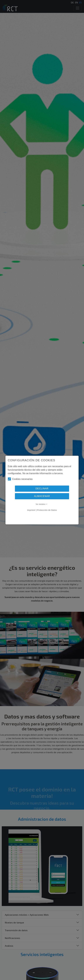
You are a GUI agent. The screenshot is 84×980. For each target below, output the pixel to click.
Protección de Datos (47, 510)
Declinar (42, 489)
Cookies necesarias (20, 479)
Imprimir (31, 510)
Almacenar (42, 496)
